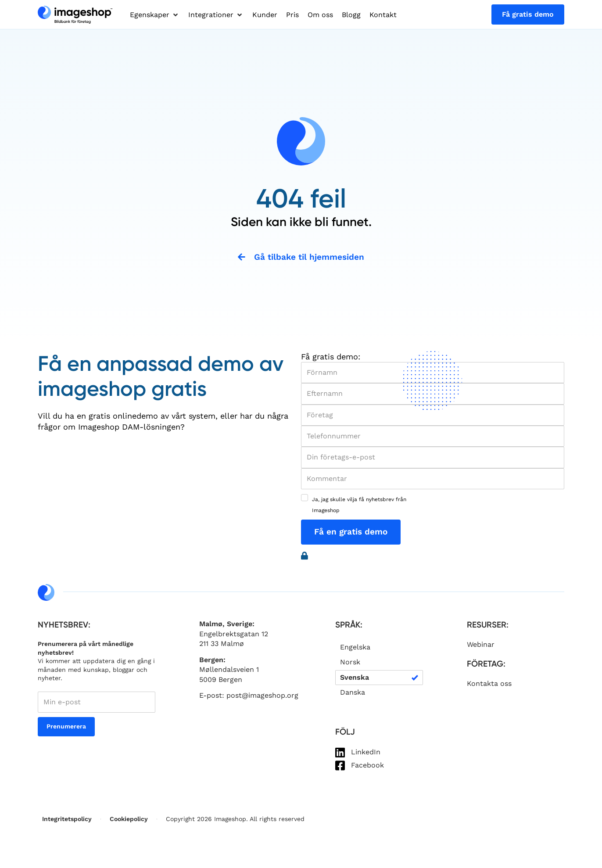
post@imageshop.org (262, 696)
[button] (155, 15)
